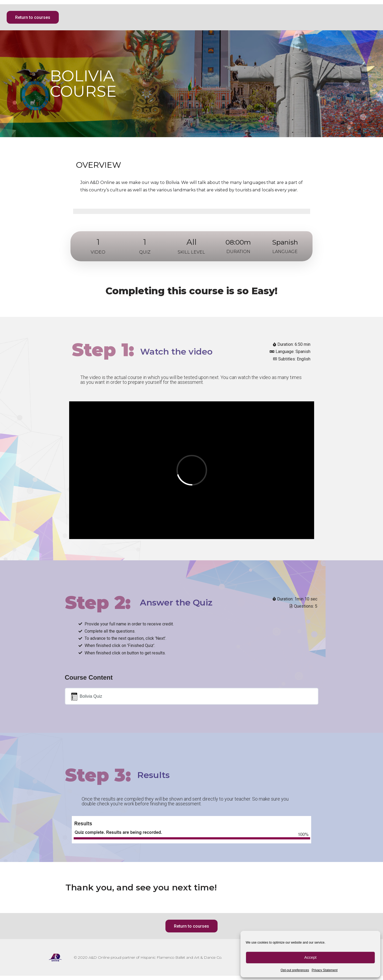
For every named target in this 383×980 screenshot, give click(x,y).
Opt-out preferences (295, 970)
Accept (310, 957)
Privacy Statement (325, 970)
